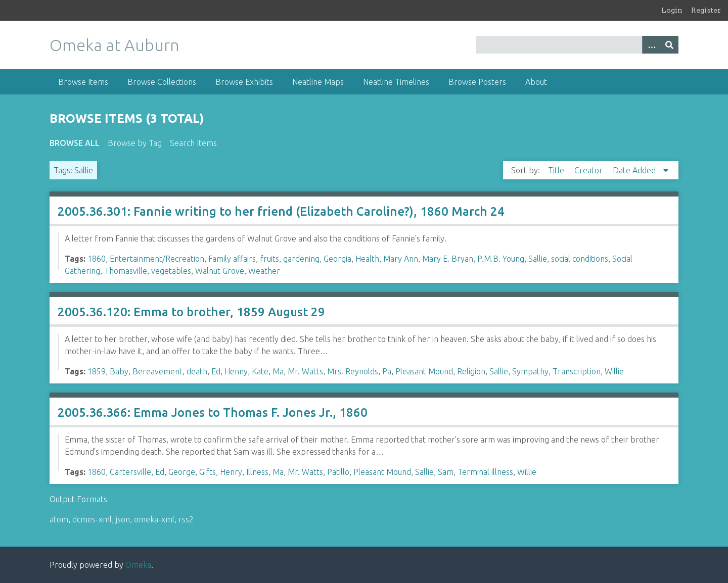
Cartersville (130, 472)
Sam (446, 472)
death (197, 371)
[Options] (651, 45)
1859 (97, 371)
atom (59, 519)
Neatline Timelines (396, 82)
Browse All (75, 143)
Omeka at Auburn (115, 45)
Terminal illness (485, 472)
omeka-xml (154, 519)
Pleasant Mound (424, 371)
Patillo (338, 472)
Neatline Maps (318, 82)
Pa (387, 371)
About (536, 82)
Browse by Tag (135, 143)
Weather (264, 271)
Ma (278, 371)
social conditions (580, 259)
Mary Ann (401, 259)
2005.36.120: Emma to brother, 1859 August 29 (191, 312)
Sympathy (530, 371)
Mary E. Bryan (448, 259)
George (182, 472)
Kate (260, 371)
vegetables (171, 271)
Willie (614, 371)
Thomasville (126, 271)
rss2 (186, 519)
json (123, 519)
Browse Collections (162, 82)
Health (367, 259)
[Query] (578, 45)
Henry (231, 472)
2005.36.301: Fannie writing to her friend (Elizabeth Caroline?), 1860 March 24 (281, 211)
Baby (119, 371)
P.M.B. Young (501, 259)
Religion (471, 371)
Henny (236, 371)
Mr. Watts (305, 371)
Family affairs (232, 259)
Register (706, 10)
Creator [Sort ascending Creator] (589, 170)
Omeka (138, 565)
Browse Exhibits (244, 82)
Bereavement (157, 371)
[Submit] (669, 45)
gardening (301, 259)
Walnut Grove (220, 271)
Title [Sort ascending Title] (557, 170)
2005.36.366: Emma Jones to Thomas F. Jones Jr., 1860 (213, 412)
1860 (97, 259)
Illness (257, 472)
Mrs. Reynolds (353, 371)
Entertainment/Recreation (157, 259)
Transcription (577, 371)
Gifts (208, 472)
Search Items (193, 143)
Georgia (337, 259)
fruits (269, 259)
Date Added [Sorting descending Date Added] (635, 170)
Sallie (538, 259)
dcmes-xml (92, 519)
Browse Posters (477, 82)
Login (672, 10)
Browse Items (83, 82)
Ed (216, 371)
